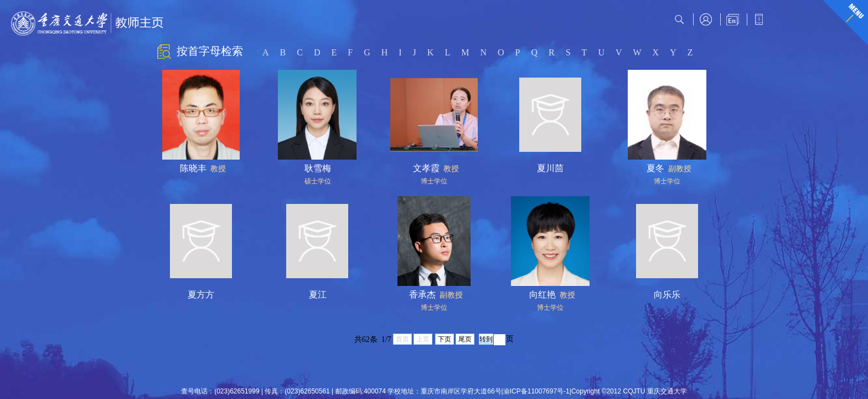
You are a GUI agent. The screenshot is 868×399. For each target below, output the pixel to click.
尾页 (465, 339)
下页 (445, 339)
